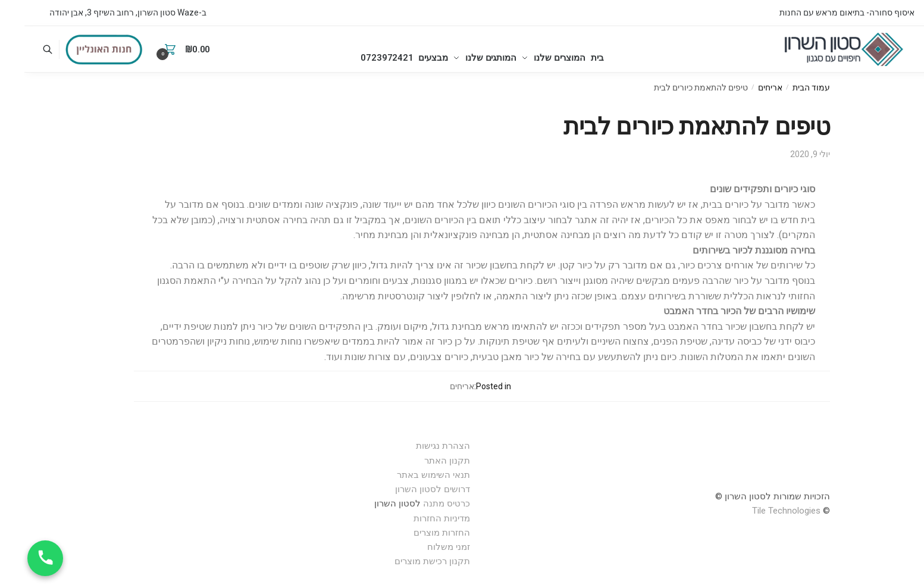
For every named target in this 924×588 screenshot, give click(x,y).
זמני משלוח (424, 547)
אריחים (746, 87)
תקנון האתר (423, 461)
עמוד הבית (787, 87)
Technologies (770, 511)
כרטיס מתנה (422, 503)
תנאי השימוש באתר (409, 475)
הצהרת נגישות (419, 446)
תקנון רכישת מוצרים (408, 561)
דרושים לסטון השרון (408, 489)
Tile (734, 511)
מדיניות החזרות (417, 518)
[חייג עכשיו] (21, 558)
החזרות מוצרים (416, 533)
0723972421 (350, 49)
